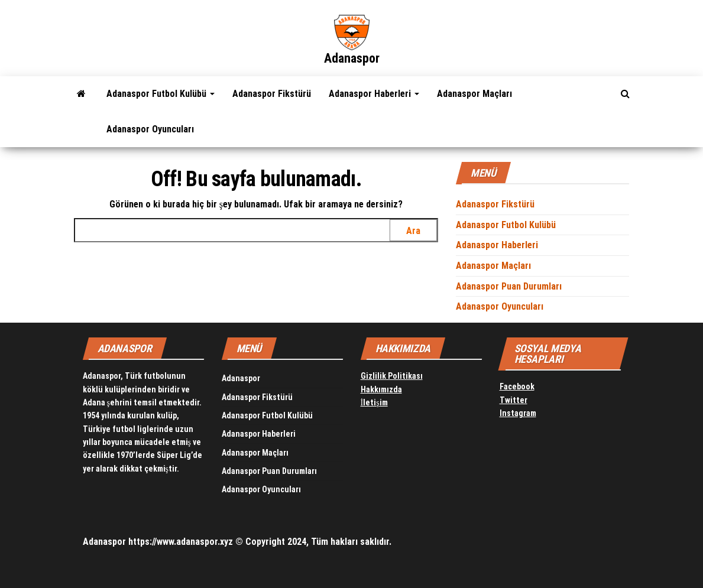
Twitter (514, 400)
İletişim (374, 402)
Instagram (518, 413)
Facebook (517, 386)
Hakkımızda (381, 389)
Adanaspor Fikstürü (272, 94)
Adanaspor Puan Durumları (509, 286)
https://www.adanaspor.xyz (181, 542)
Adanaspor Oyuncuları (150, 129)
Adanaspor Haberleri (374, 94)
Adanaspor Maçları (474, 94)
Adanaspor (352, 58)
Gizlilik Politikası (392, 376)
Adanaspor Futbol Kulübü (161, 94)
